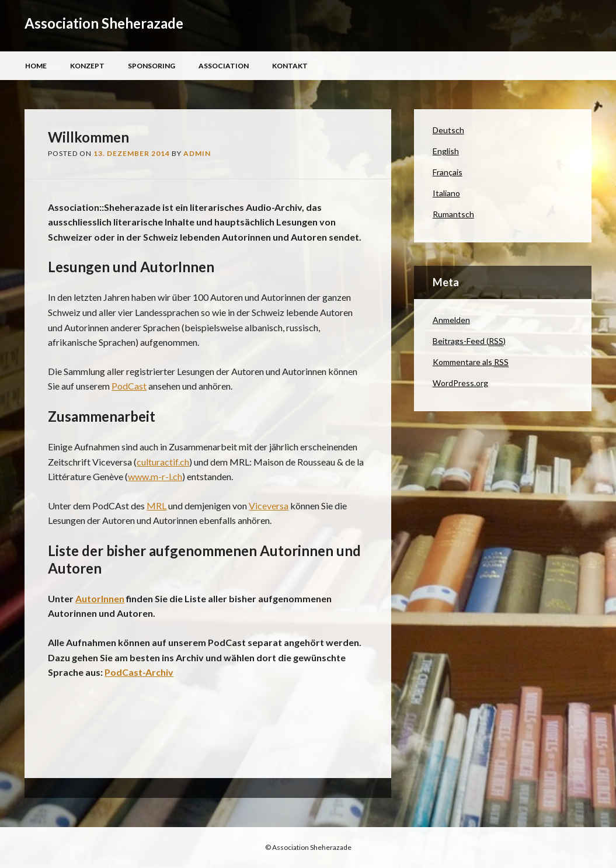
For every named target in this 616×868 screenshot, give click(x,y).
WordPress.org (460, 383)
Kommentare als (471, 362)
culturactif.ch (163, 462)
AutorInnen (100, 598)
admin (197, 153)
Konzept (87, 66)
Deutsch (448, 130)
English (446, 151)
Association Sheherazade (104, 23)
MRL (156, 506)
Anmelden (451, 320)
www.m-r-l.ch (155, 476)
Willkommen (88, 137)
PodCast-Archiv (139, 672)
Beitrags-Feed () (469, 341)
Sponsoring (152, 66)
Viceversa (269, 506)
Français (448, 172)
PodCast (129, 386)
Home (36, 66)
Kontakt (290, 66)
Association (224, 66)
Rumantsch (453, 214)
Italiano (446, 193)
